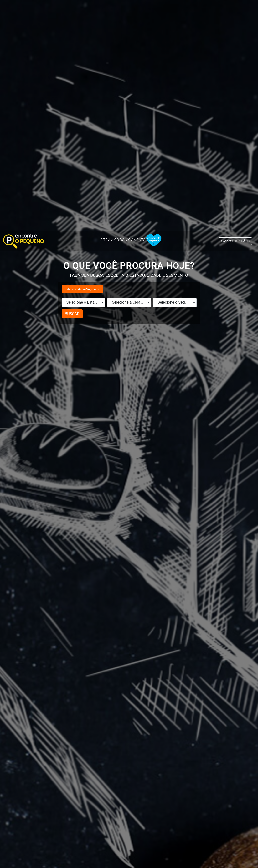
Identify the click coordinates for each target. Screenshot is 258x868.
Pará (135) (108, 694)
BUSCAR (72, 83)
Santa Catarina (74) (191, 700)
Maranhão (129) (114, 667)
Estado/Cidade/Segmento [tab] (83, 58)
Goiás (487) (36, 720)
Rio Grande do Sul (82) (194, 680)
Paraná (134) (111, 707)
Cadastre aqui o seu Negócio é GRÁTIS (129, 737)
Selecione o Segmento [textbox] (175, 71)
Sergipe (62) (183, 713)
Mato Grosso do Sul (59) (123, 680)
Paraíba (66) (110, 700)
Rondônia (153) (186, 687)
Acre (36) (34, 667)
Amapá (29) (36, 680)
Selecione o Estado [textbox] (83, 71)
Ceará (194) (36, 700)
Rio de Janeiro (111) (191, 667)
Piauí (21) (108, 720)
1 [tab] (129, 729)
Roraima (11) (184, 694)
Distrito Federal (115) (47, 707)
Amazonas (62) (40, 687)
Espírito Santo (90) (44, 713)
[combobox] (83, 72)
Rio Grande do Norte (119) (198, 674)
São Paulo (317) (187, 707)
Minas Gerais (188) (117, 687)
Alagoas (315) (39, 674)
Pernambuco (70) (115, 713)
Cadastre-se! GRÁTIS (235, 10)
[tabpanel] (56, 693)
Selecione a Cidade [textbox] (128, 71)
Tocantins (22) (186, 720)
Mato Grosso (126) (117, 674)
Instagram (200, 806)
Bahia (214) (36, 694)
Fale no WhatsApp (64, 806)
